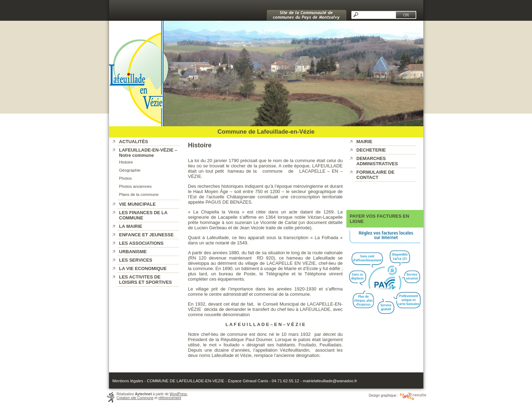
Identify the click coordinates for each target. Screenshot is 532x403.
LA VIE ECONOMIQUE (143, 268)
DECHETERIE (371, 150)
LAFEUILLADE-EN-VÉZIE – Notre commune (148, 153)
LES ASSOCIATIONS (141, 243)
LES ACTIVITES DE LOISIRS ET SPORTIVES (146, 280)
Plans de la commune (139, 194)
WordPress (178, 394)
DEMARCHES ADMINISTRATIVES (377, 161)
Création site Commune (135, 398)
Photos (126, 178)
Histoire (126, 162)
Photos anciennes (136, 186)
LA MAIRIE (131, 226)
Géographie (130, 170)
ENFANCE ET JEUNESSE (146, 235)
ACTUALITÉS (134, 142)
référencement (169, 398)
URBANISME (133, 252)
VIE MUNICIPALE (138, 204)
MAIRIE (365, 142)
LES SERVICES (136, 260)
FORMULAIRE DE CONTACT (376, 175)
